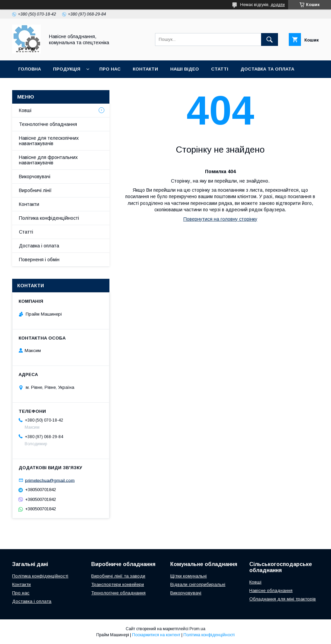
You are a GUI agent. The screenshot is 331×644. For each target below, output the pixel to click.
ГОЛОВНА (30, 69)
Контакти (29, 204)
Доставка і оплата (39, 246)
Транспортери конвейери (118, 584)
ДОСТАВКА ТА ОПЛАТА (267, 69)
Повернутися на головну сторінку (220, 219)
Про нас (21, 593)
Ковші (25, 110)
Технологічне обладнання (48, 124)
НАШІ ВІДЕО (185, 69)
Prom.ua (197, 629)
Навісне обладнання (271, 591)
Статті (26, 232)
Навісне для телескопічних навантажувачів (49, 141)
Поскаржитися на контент (156, 635)
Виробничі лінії (35, 190)
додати (278, 5)
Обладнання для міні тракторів (283, 599)
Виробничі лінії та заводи (118, 576)
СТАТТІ (220, 69)
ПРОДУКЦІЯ (67, 69)
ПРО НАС (110, 69)
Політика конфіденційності (49, 218)
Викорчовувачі (35, 177)
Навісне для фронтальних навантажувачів (48, 160)
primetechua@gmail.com (50, 480)
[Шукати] (270, 39)
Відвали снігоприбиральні (198, 584)
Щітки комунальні (188, 576)
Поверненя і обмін (39, 260)
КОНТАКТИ (145, 69)
